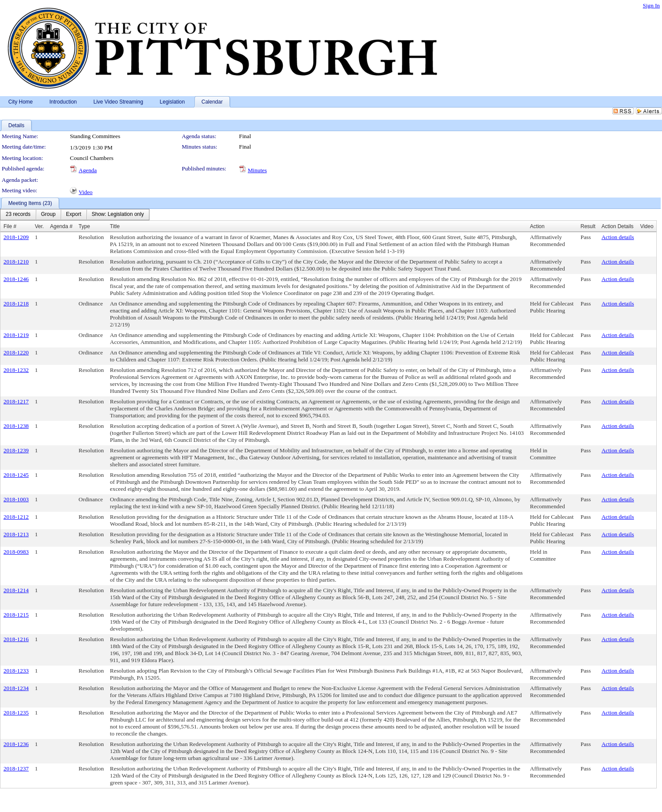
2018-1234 (16, 688)
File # (10, 226)
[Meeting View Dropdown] (118, 215)
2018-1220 (16, 352)
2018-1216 (16, 639)
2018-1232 (16, 370)
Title (115, 226)
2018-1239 (16, 450)
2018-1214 (16, 590)
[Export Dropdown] (74, 215)
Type (84, 226)
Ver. (40, 226)
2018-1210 (16, 262)
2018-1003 (16, 499)
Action (537, 226)
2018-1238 (16, 426)
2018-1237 (16, 769)
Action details (617, 237)
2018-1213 (16, 534)
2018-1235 (16, 713)
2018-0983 (16, 552)
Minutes (257, 170)
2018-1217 (16, 401)
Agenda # (61, 226)
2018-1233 (16, 671)
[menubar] (75, 215)
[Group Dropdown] (48, 215)
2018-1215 (16, 615)
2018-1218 (16, 304)
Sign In (651, 5)
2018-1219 (16, 335)
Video (86, 192)
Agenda (88, 170)
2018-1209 (16, 237)
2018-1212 (16, 517)
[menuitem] (18, 215)
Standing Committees (95, 136)
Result (588, 226)
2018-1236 (16, 744)
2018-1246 (16, 279)
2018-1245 (16, 475)
